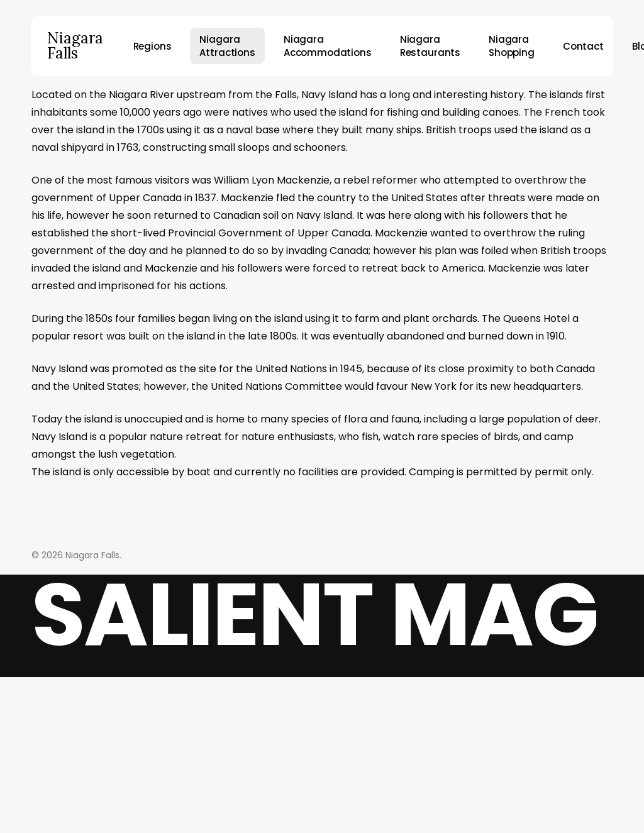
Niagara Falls (75, 46)
